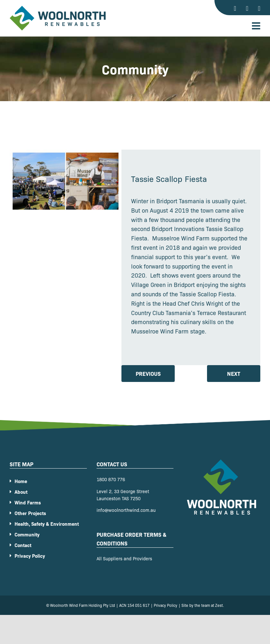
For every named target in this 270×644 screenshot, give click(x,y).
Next (234, 373)
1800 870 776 (111, 479)
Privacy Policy (166, 605)
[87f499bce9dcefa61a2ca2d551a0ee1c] (66, 181)
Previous (148, 373)
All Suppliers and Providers (124, 558)
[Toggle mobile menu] (257, 26)
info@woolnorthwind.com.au (126, 510)
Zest (219, 605)
